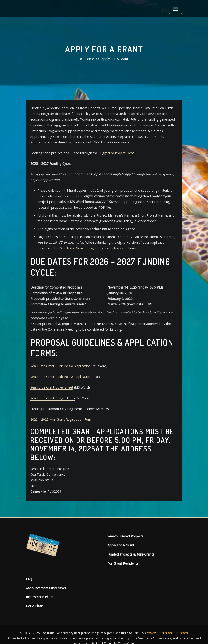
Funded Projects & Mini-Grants (130, 547)
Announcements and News (46, 581)
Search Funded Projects (125, 530)
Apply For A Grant (115, 59)
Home (90, 59)
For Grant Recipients (122, 556)
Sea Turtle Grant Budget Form (53, 393)
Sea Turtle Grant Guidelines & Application (60, 362)
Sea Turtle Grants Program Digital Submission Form (87, 245)
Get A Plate (34, 598)
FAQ (29, 572)
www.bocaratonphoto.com (168, 625)
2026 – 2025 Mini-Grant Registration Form (61, 414)
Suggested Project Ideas (115, 152)
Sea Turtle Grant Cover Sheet (52, 383)
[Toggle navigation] (176, 9)
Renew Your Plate (39, 589)
